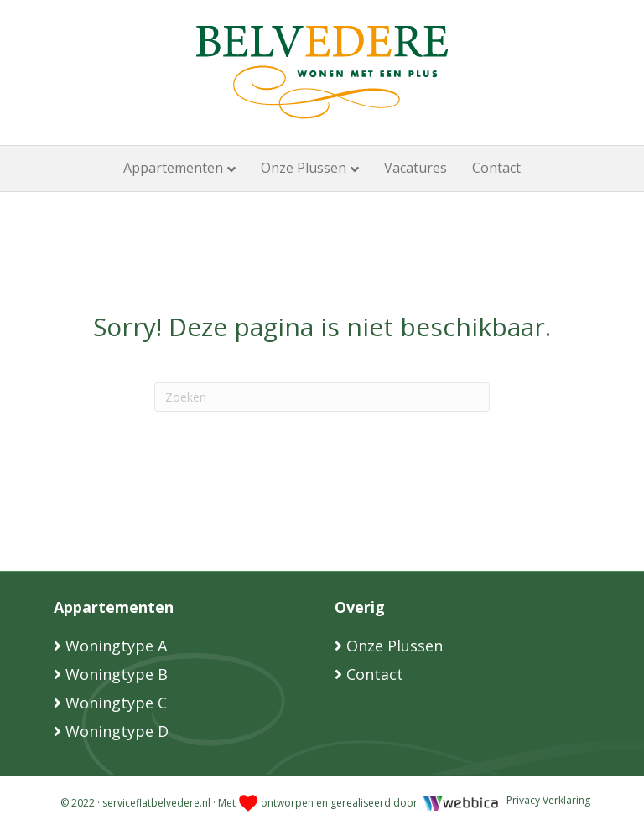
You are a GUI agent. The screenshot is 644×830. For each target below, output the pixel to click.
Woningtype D (117, 731)
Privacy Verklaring (548, 800)
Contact (496, 168)
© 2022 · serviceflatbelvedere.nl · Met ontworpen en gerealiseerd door (240, 803)
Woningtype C (116, 703)
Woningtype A (116, 646)
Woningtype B (117, 674)
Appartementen (173, 168)
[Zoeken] (322, 397)
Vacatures (415, 168)
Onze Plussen (304, 168)
